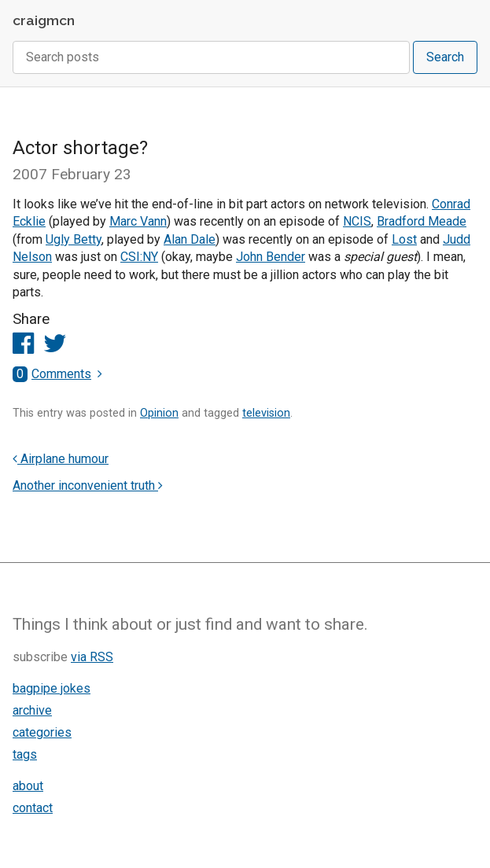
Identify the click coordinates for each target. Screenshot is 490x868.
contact (33, 808)
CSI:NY (139, 257)
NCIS (357, 221)
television (266, 413)
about (28, 786)
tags (25, 754)
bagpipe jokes (52, 688)
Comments (52, 374)
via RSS (92, 657)
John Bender (271, 257)
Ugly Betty (74, 239)
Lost (404, 239)
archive (32, 710)
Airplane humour (61, 459)
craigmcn (44, 20)
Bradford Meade (422, 221)
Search (445, 57)
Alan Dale (190, 239)
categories (42, 732)
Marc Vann (138, 221)
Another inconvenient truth (88, 485)
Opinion (159, 413)
